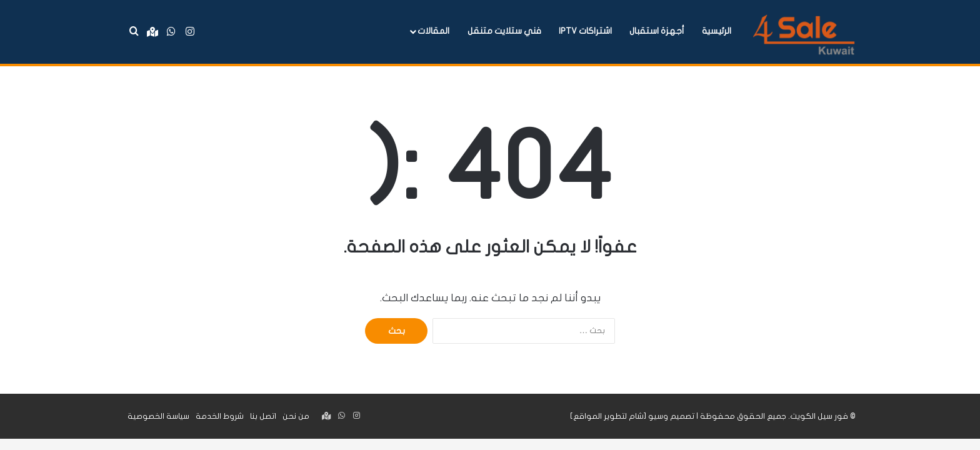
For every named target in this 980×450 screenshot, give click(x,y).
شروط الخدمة (220, 416)
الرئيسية (717, 31)
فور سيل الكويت (819, 416)
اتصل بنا (263, 416)
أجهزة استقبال (657, 31)
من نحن (296, 416)
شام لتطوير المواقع (608, 416)
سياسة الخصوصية (158, 416)
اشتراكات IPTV (585, 31)
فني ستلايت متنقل (504, 31)
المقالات (433, 31)
